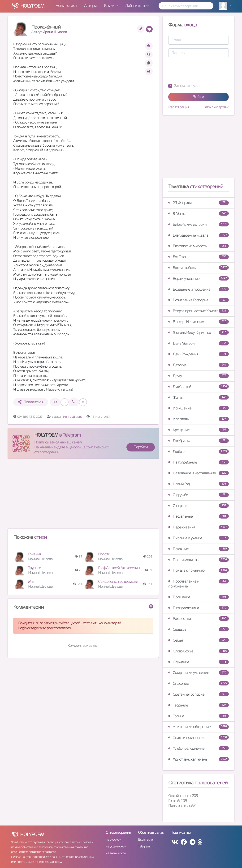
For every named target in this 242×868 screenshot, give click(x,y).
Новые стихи (66, 6)
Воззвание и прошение (199, 289)
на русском (113, 839)
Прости (104, 554)
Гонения (35, 554)
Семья (199, 640)
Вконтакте (145, 839)
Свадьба (199, 629)
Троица (199, 716)
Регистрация (179, 107)
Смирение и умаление (199, 673)
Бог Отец (199, 257)
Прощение (199, 597)
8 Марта (199, 214)
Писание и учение (199, 538)
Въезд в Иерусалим (199, 322)
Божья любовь (199, 268)
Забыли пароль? (216, 107)
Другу (199, 376)
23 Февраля (199, 203)
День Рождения (199, 354)
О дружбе (199, 495)
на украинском (116, 846)
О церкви (199, 506)
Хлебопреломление (199, 748)
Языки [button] (109, 6)
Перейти (141, 447)
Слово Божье (199, 651)
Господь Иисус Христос (199, 333)
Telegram (144, 846)
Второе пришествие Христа (199, 311)
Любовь (199, 452)
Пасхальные (199, 516)
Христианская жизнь (199, 759)
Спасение (199, 683)
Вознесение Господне (199, 300)
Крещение (199, 430)
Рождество (199, 619)
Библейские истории (199, 224)
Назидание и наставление (199, 473)
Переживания (199, 527)
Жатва (199, 398)
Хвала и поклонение (199, 738)
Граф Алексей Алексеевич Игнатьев (127, 568)
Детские (199, 365)
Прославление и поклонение (199, 584)
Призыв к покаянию (199, 570)
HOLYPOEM (46, 435)
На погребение (199, 462)
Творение (199, 705)
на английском (116, 853)
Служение (199, 662)
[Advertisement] (83, 496)
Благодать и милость (199, 246)
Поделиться (31, 402)
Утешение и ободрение (199, 727)
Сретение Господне (199, 694)
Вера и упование (199, 279)
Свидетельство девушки (118, 581)
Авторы (90, 6)
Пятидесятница (199, 608)
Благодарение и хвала (199, 235)
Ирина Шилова (55, 32)
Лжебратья (199, 441)
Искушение (199, 408)
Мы (31, 581)
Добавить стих (137, 6)
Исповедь (199, 419)
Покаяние (199, 549)
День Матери (199, 343)
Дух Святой (199, 387)
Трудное (35, 568)
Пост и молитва (199, 560)
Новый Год (199, 484)
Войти (198, 97)
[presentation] (204, 70)
